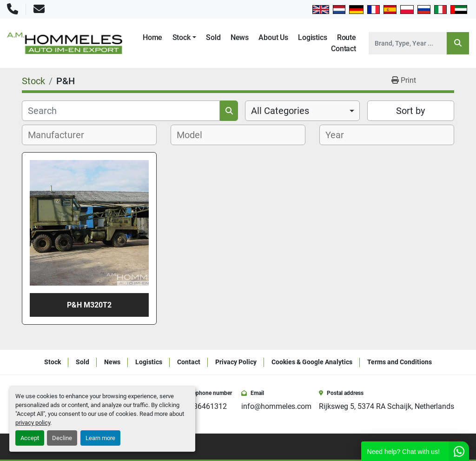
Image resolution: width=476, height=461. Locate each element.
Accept (30, 438)
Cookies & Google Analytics (312, 362)
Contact (344, 49)
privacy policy (33, 423)
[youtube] (438, 447)
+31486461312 (202, 406)
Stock (182, 37)
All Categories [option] (280, 111)
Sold (213, 37)
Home (152, 37)
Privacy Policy (236, 362)
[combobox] (302, 111)
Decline (62, 438)
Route (347, 37)
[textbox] (61, 135)
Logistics (312, 37)
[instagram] (425, 447)
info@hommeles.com (276, 406)
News (240, 37)
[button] (184, 38)
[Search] (408, 43)
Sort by (410, 111)
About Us (273, 37)
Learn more (100, 438)
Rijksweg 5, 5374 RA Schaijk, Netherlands (387, 406)
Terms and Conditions (400, 362)
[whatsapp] (451, 447)
